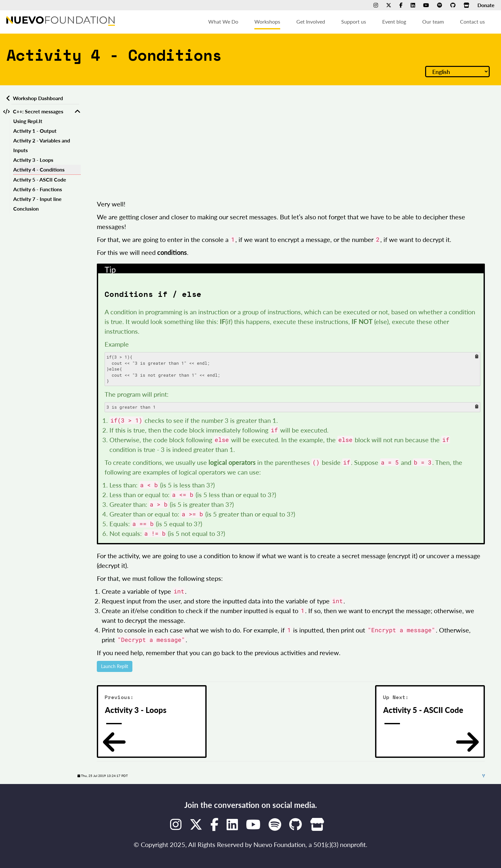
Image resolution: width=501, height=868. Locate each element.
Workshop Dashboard (38, 98)
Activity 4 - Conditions (39, 169)
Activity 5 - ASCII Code (40, 179)
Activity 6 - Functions (38, 189)
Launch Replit (115, 666)
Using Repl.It (28, 121)
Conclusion (26, 209)
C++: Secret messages (38, 111)
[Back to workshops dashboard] (7, 98)
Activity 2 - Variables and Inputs (42, 145)
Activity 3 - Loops (33, 160)
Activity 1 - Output (35, 131)
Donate (486, 5)
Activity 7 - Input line (37, 199)
